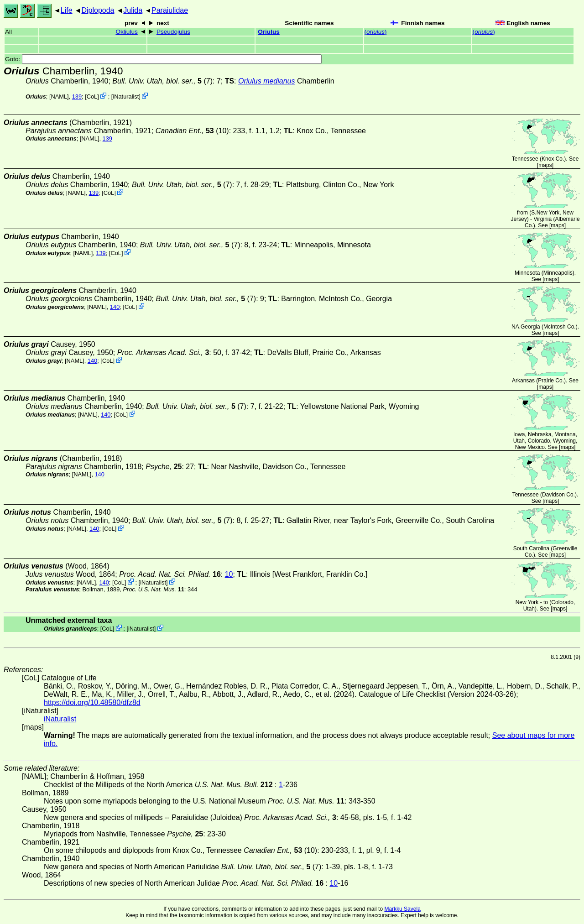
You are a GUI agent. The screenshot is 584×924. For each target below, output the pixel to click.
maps (545, 165)
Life (67, 10)
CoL (92, 97)
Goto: (163, 59)
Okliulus (126, 32)
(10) (192, 131)
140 (115, 307)
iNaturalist (126, 97)
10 (229, 574)
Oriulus (269, 32)
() (376, 32)
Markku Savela (402, 909)
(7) (162, 81)
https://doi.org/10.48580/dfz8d (92, 702)
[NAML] (59, 97)
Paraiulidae (170, 10)
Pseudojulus (173, 32)
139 (77, 97)
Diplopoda (98, 10)
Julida (133, 10)
